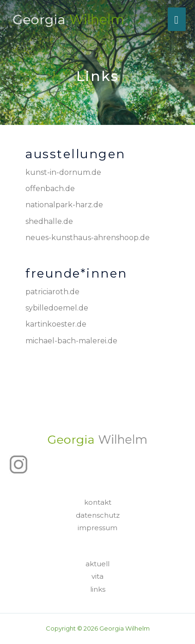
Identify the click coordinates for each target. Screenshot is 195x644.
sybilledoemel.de (57, 308)
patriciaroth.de (52, 292)
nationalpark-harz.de (64, 205)
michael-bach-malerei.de (71, 341)
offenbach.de (50, 189)
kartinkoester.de (56, 324)
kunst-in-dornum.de (63, 172)
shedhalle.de (49, 221)
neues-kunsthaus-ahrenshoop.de (88, 238)
